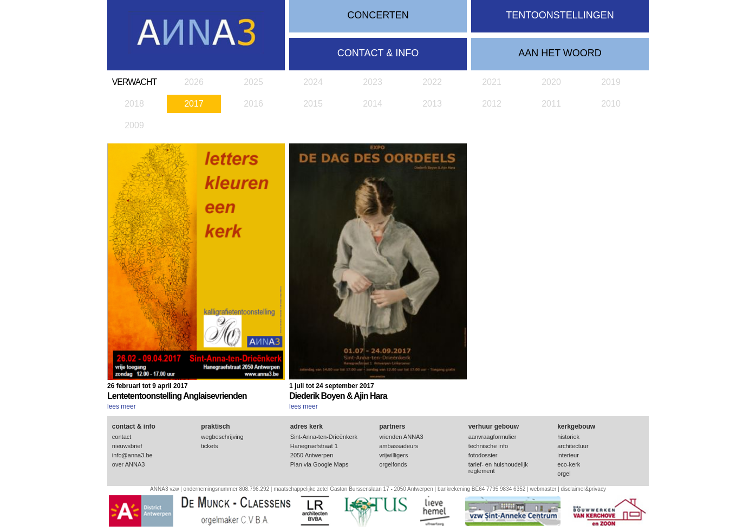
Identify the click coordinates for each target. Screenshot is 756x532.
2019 (611, 82)
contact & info (378, 53)
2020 (551, 82)
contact (122, 437)
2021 (492, 82)
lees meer (122, 406)
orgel (564, 474)
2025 (253, 82)
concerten (378, 15)
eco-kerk (569, 464)
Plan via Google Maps (320, 464)
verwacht (135, 82)
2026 (194, 82)
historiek (568, 437)
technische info (488, 446)
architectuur (573, 446)
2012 (492, 104)
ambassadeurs (399, 446)
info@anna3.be (132, 455)
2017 (194, 104)
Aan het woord (560, 53)
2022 (432, 82)
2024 (313, 82)
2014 (373, 104)
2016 (253, 104)
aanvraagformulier (493, 437)
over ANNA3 (129, 464)
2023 (373, 82)
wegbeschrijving (222, 437)
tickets (209, 446)
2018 (134, 104)
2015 (313, 104)
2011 (551, 104)
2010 (611, 104)
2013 (432, 104)
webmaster (543, 489)
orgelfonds (393, 464)
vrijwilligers (393, 455)
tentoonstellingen (560, 15)
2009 (134, 125)
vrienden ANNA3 (401, 437)
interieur (568, 455)
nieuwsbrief (127, 446)
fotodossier (483, 455)
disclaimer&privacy (584, 489)
